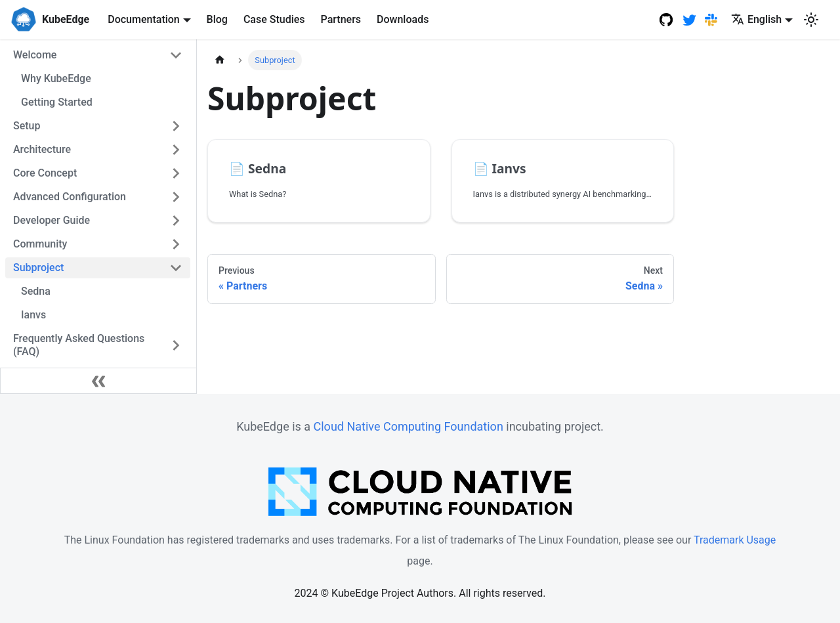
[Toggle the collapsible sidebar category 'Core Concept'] (176, 173)
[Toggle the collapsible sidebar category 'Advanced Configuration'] (176, 197)
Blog (217, 19)
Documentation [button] (144, 19)
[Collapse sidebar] (98, 381)
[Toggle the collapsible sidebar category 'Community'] (176, 244)
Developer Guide (52, 220)
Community (40, 244)
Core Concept (45, 173)
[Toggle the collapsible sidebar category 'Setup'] (176, 126)
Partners (341, 19)
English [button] (756, 19)
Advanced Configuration (70, 197)
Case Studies (274, 19)
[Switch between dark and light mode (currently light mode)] (811, 20)
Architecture (42, 149)
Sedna (36, 291)
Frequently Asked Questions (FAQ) (79, 345)
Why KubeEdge (56, 78)
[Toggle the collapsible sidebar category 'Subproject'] (176, 268)
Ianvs (33, 315)
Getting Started (57, 102)
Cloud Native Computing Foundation (409, 426)
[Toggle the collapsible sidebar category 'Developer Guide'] (176, 221)
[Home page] (220, 60)
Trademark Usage (735, 540)
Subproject (38, 268)
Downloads (403, 19)
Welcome (35, 55)
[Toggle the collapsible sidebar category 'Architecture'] (176, 150)
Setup (27, 126)
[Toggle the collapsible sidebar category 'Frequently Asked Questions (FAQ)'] (176, 345)
